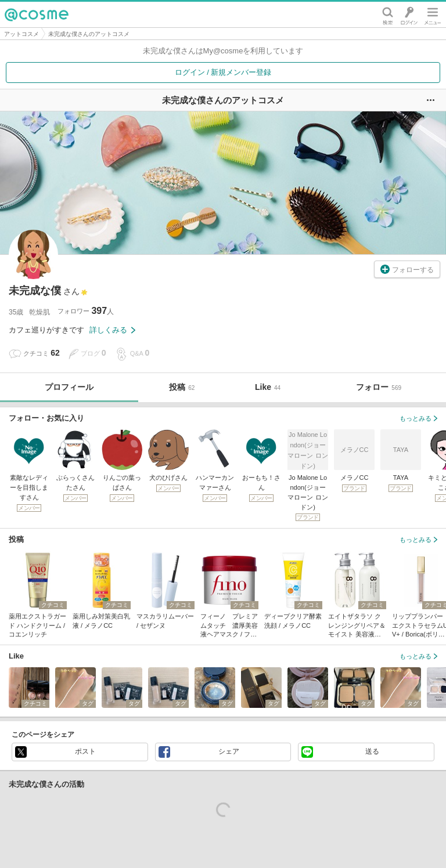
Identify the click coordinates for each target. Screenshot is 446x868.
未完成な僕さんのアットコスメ (89, 34)
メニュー (433, 15)
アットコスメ (21, 34)
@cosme (37, 15)
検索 (388, 15)
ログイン (409, 15)
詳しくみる (112, 330)
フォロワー (86, 311)
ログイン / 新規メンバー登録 (223, 72)
